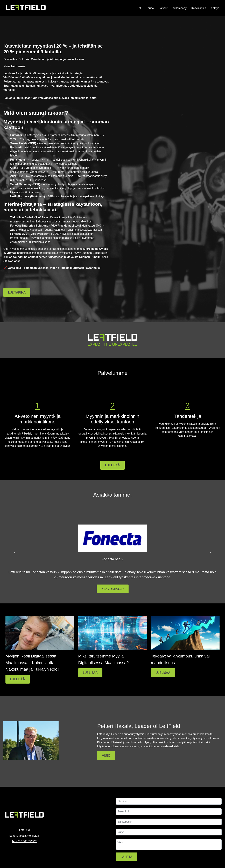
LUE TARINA (17, 292)
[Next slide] (210, 553)
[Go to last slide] (15, 553)
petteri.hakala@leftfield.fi (24, 836)
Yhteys (215, 8)
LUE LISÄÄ (112, 465)
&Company (180, 8)
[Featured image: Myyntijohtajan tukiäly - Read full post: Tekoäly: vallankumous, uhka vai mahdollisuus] (185, 649)
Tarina (150, 8)
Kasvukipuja (199, 8)
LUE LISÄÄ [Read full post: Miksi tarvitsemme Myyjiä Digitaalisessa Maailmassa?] (90, 673)
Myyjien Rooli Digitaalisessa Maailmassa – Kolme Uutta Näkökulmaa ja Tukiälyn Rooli (32, 663)
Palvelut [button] (163, 8)
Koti (139, 8)
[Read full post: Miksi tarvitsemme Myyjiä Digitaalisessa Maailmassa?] (112, 649)
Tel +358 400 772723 (24, 841)
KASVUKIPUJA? (113, 589)
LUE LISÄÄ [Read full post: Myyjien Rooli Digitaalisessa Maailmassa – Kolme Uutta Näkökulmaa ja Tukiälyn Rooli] (18, 679)
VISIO (106, 755)
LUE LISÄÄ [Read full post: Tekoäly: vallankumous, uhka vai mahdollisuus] (163, 673)
